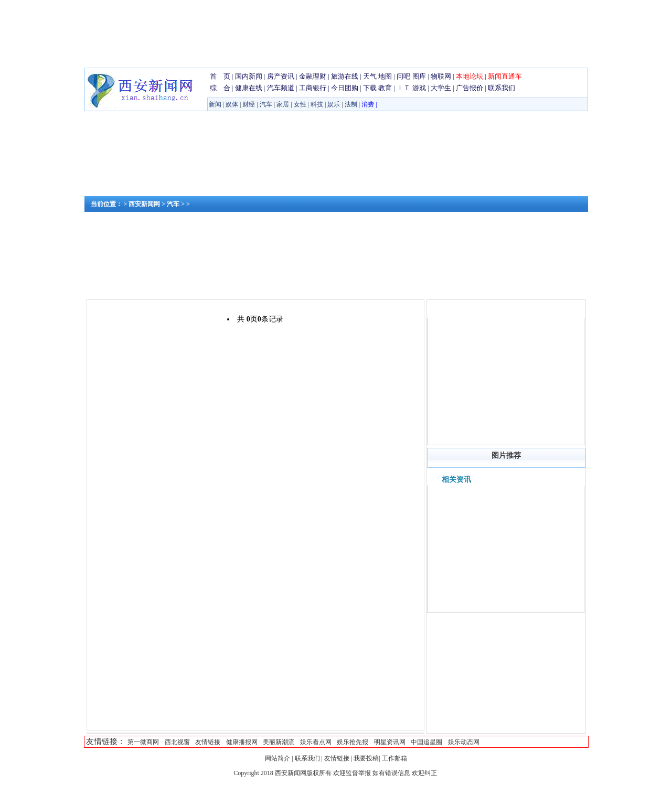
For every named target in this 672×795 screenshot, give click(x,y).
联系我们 (502, 88)
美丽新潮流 (279, 742)
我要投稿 (366, 758)
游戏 (419, 88)
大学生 (441, 88)
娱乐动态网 (464, 742)
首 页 (220, 76)
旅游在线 (345, 76)
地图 (385, 76)
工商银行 (313, 88)
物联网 (441, 76)
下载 (370, 88)
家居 (283, 104)
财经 (249, 104)
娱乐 (334, 104)
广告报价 (470, 88)
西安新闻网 (144, 204)
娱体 (232, 104)
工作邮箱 (394, 758)
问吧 (403, 76)
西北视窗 (177, 742)
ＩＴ (403, 88)
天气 (370, 76)
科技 (317, 104)
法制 (351, 104)
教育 (385, 88)
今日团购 (345, 88)
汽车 (266, 104)
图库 (419, 76)
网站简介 (278, 758)
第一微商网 (143, 742)
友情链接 (208, 742)
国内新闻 (249, 76)
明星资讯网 (390, 742)
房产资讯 (281, 76)
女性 (300, 104)
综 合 (220, 88)
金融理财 (313, 76)
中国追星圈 (426, 742)
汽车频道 (281, 88)
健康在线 (249, 88)
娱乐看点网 (316, 742)
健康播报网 (242, 742)
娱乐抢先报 (353, 742)
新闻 (215, 104)
